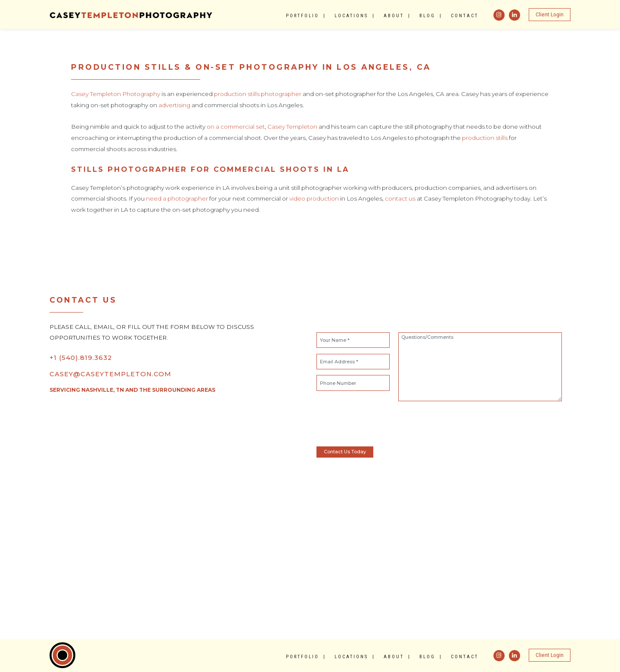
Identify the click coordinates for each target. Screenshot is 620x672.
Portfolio (302, 16)
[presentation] (378, 424)
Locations (351, 16)
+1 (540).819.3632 (81, 358)
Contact (465, 16)
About (394, 16)
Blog (427, 16)
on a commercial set (236, 127)
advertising (174, 105)
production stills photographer (258, 94)
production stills (485, 138)
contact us (400, 198)
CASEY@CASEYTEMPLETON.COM (110, 374)
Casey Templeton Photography (116, 94)
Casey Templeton (292, 127)
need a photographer (177, 198)
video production (314, 198)
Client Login (550, 14)
